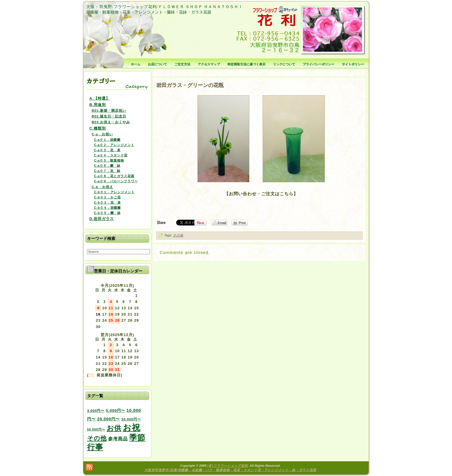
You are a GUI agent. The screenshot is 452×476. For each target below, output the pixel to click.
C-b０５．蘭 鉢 (107, 213)
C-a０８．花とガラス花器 (114, 176)
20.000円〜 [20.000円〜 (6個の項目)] (109, 419)
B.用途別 (98, 105)
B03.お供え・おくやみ (111, 122)
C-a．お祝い (102, 134)
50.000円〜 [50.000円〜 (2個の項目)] (96, 429)
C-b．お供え (102, 187)
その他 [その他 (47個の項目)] (97, 438)
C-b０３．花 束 (107, 202)
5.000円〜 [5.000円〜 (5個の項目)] (115, 410)
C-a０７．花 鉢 (107, 171)
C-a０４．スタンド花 (111, 155)
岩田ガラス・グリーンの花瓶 (190, 85)
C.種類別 (98, 128)
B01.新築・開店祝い (109, 110)
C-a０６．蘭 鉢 (107, 166)
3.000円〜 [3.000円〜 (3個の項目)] (96, 410)
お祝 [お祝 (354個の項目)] (132, 427)
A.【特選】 (100, 98)
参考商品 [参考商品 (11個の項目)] (118, 439)
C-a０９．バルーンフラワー (116, 181)
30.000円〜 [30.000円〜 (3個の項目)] (131, 419)
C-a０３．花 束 (107, 150)
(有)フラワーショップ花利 (228, 466)
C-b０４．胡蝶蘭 (107, 208)
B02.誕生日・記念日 (109, 116)
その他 (178, 235)
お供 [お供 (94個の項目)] (114, 428)
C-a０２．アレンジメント (114, 145)
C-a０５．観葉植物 (109, 160)
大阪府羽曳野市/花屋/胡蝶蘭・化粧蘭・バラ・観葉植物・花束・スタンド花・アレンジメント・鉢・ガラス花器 (230, 470)
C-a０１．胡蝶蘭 (107, 140)
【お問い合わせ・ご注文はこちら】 (261, 194)
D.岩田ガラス (102, 219)
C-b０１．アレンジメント (114, 192)
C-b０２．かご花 (107, 197)
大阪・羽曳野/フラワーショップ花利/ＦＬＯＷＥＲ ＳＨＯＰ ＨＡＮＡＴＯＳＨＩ (164, 7)
